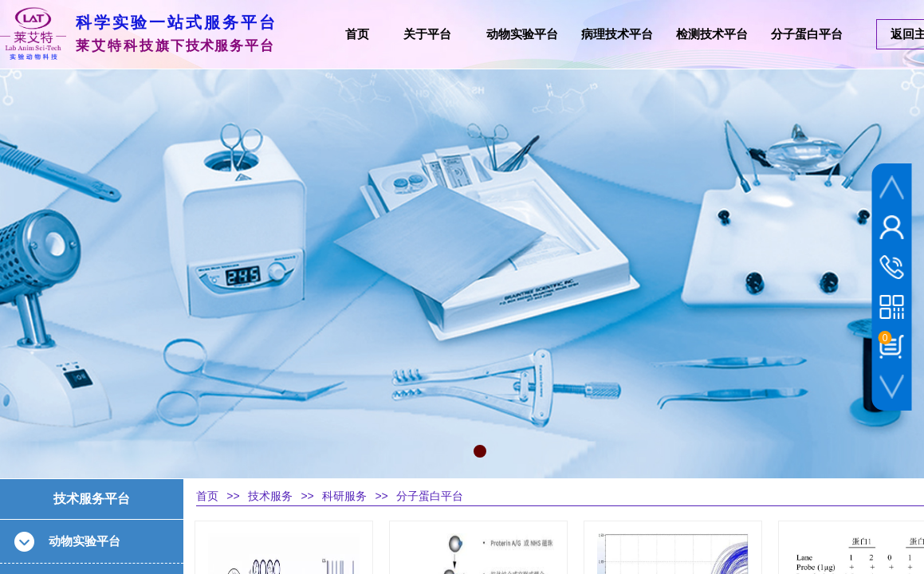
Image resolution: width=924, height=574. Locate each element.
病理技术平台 (617, 34)
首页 (207, 496)
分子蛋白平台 (430, 496)
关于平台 (427, 34)
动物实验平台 (522, 34)
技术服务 (270, 496)
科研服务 (344, 496)
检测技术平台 (712, 34)
